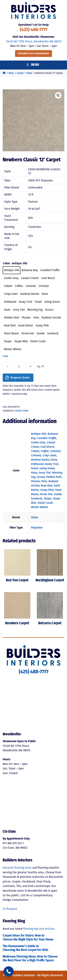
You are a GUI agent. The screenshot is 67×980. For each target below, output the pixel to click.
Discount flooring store (17, 868)
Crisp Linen (49, 455)
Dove (54, 460)
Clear (5, 356)
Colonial (55, 451)
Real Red (46, 486)
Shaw (29, 73)
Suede (58, 494)
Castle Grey (38, 442)
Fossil (34, 468)
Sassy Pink (47, 490)
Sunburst (37, 498)
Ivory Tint (45, 473)
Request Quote (20, 378)
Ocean (41, 477)
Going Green (47, 468)
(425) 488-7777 (34, 30)
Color (6, 263)
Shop (11, 73)
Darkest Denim (40, 460)
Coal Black (47, 447)
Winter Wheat (39, 507)
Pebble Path (54, 477)
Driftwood (37, 464)
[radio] (12, 270)
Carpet (20, 73)
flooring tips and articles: (39, 929)
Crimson (36, 455)
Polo (44, 481)
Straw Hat (46, 494)
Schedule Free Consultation (33, 53)
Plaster (35, 481)
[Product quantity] (19, 366)
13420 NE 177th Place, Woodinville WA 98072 (34, 41)
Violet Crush (45, 503)
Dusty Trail (52, 464)
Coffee (45, 451)
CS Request (10, 909)
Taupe (48, 498)
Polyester (37, 528)
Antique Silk (39, 434)
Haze (34, 473)
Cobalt (35, 451)
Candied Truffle (47, 438)
